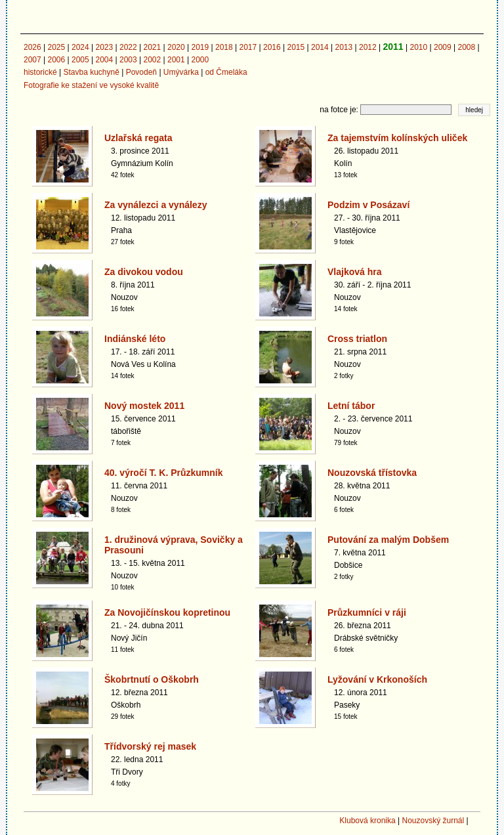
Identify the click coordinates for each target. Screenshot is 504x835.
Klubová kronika (367, 821)
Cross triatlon (357, 339)
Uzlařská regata (138, 138)
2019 (200, 47)
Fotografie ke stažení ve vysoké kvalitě (91, 85)
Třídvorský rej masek (150, 746)
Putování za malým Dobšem (388, 540)
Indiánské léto (135, 339)
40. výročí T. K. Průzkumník (164, 473)
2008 (466, 47)
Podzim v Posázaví (368, 205)
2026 (32, 47)
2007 (32, 60)
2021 (153, 47)
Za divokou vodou (144, 272)
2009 (443, 47)
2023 (105, 47)
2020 (176, 47)
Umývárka (181, 72)
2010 (418, 47)
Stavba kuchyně (91, 72)
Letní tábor (351, 406)
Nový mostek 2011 (144, 406)
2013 (344, 47)
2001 (176, 60)
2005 (80, 60)
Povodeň (141, 72)
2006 (57, 60)
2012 (368, 47)
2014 (320, 47)
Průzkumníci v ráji (367, 612)
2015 (296, 47)
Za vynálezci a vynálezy (156, 205)
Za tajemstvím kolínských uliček (397, 138)
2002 (153, 60)
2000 (200, 60)
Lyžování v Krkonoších (377, 679)
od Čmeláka (226, 72)
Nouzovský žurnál (433, 821)
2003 (128, 60)
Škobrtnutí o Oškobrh (152, 679)
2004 (105, 60)
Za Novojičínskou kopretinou (167, 612)
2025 (57, 47)
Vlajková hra (355, 272)
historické (40, 72)
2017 (248, 47)
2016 (272, 47)
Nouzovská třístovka (372, 473)
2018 (224, 47)
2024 (80, 47)
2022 (128, 47)
